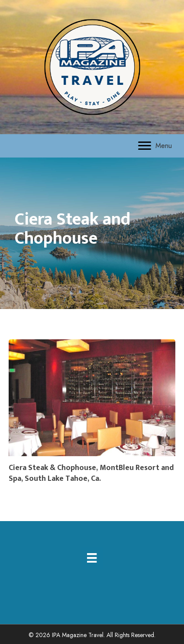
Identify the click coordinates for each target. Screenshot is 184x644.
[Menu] (155, 146)
